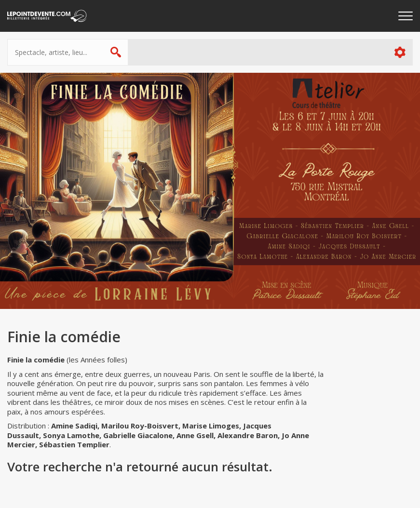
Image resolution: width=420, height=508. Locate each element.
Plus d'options (400, 52)
